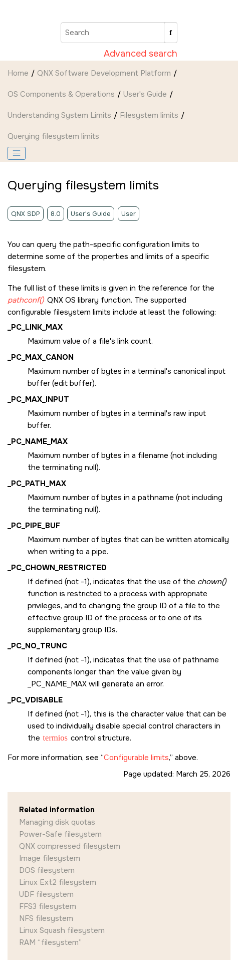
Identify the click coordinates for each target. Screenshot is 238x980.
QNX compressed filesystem (70, 846)
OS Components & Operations (61, 94)
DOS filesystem (47, 870)
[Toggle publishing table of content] (17, 153)
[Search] (171, 33)
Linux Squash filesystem (62, 930)
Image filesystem (50, 858)
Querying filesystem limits (53, 136)
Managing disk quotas (57, 822)
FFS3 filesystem (48, 906)
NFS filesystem (46, 918)
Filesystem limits (149, 115)
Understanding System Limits (59, 115)
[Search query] (119, 33)
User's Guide (145, 94)
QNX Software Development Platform (104, 73)
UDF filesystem (46, 894)
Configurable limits (136, 758)
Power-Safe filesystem (60, 834)
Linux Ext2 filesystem (58, 882)
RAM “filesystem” (50, 942)
